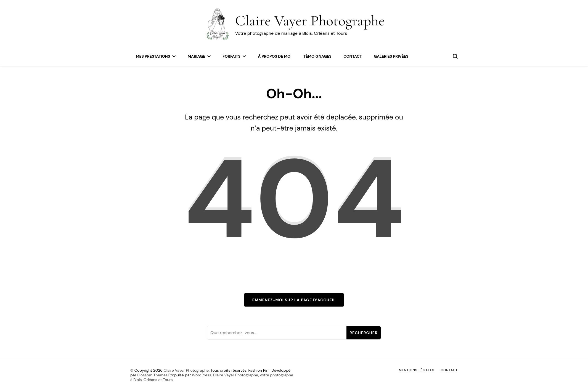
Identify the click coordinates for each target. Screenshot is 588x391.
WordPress (202, 375)
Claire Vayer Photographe (310, 21)
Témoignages (317, 56)
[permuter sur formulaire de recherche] (455, 56)
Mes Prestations (153, 56)
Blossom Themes (152, 375)
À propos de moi (275, 56)
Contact (353, 56)
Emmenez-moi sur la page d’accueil (294, 300)
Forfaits (231, 56)
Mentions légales (417, 370)
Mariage (196, 56)
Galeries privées (391, 56)
